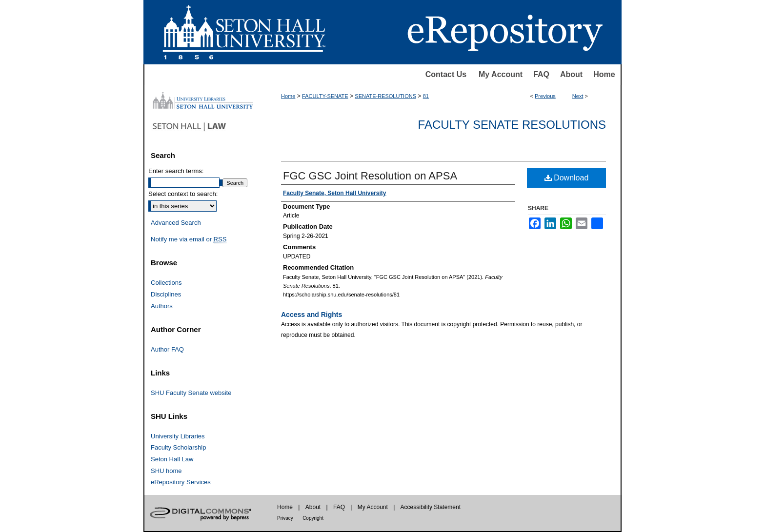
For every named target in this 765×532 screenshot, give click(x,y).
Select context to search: (183, 194)
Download (567, 178)
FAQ (541, 74)
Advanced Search (176, 223)
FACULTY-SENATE (325, 96)
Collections (166, 283)
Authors (162, 306)
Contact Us (446, 74)
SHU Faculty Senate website (191, 393)
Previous (545, 96)
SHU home (166, 471)
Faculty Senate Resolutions (512, 125)
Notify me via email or (189, 239)
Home (604, 74)
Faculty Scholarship (178, 447)
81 (426, 96)
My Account (501, 74)
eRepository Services (181, 482)
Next (578, 96)
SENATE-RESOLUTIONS (385, 96)
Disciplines (166, 294)
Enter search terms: (176, 171)
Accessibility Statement (431, 507)
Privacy (285, 518)
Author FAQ (167, 349)
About (571, 74)
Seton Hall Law (172, 459)
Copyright (313, 518)
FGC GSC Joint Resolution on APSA (370, 176)
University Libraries (178, 436)
